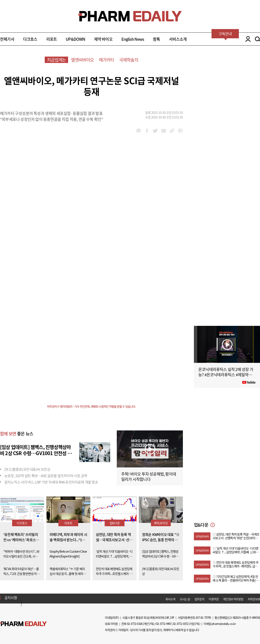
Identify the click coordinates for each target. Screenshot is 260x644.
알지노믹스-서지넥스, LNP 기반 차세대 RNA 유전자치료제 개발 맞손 (51, 482)
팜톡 (156, 39)
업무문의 (200, 599)
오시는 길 (185, 599)
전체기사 (7, 39)
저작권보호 (254, 599)
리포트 (52, 39)
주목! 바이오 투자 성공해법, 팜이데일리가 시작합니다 (149, 477)
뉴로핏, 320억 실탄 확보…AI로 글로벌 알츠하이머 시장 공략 (46, 476)
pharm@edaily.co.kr (224, 624)
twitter (155, 131)
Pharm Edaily (23, 624)
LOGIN (247, 39)
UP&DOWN (75, 39)
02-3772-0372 (180, 624)
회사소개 (170, 599)
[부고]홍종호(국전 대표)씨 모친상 (27, 469)
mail (164, 131)
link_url (172, 131)
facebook (147, 131)
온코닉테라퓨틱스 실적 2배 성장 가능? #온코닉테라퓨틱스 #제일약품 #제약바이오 (227, 375)
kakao (138, 131)
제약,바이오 (161, 523)
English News (133, 39)
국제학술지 (129, 60)
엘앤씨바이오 (82, 60)
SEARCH (257, 39)
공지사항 (11, 598)
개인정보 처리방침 (233, 599)
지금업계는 (56, 60)
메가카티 (107, 60)
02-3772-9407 (164, 624)
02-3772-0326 (135, 624)
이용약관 (214, 599)
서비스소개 (178, 39)
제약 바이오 (103, 39)
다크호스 (30, 39)
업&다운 (115, 523)
